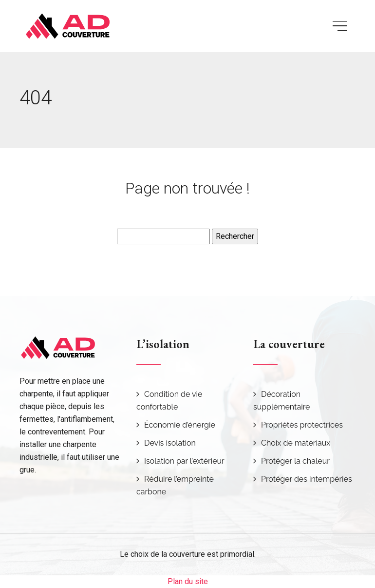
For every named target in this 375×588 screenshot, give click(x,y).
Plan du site (188, 581)
